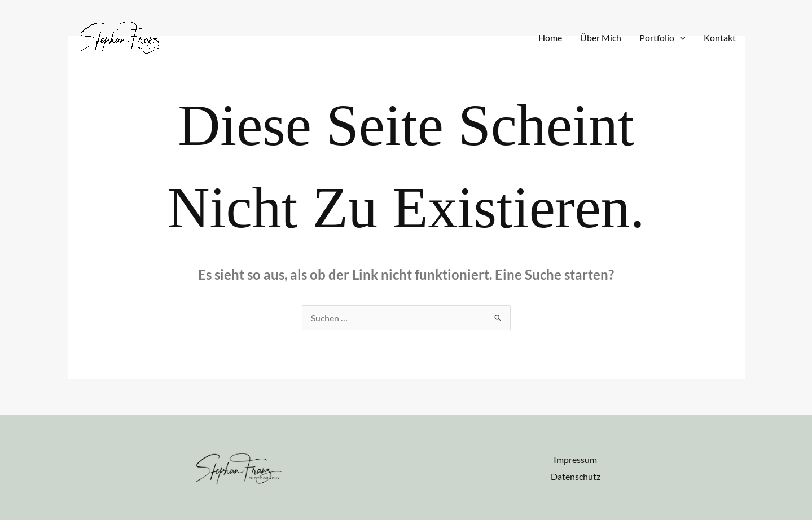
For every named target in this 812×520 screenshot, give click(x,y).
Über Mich (601, 38)
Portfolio (662, 38)
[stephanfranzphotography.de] (125, 36)
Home (550, 38)
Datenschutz (576, 476)
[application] (680, 38)
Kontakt (720, 38)
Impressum (575, 459)
